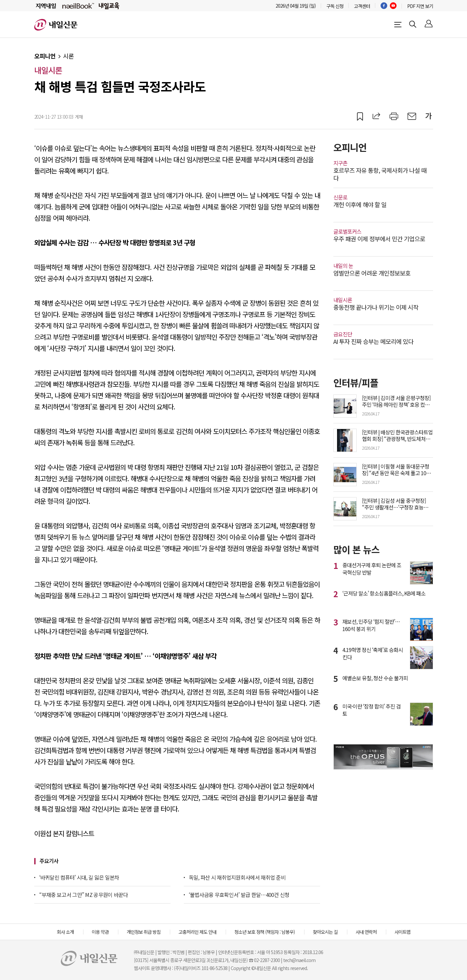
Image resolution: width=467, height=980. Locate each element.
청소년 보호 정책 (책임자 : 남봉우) (265, 932)
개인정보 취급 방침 (144, 932)
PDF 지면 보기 (420, 6)
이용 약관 (100, 932)
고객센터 (362, 6)
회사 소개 (65, 932)
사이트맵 (403, 932)
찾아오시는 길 (325, 932)
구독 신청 (335, 6)
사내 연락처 (366, 932)
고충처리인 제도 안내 (197, 932)
